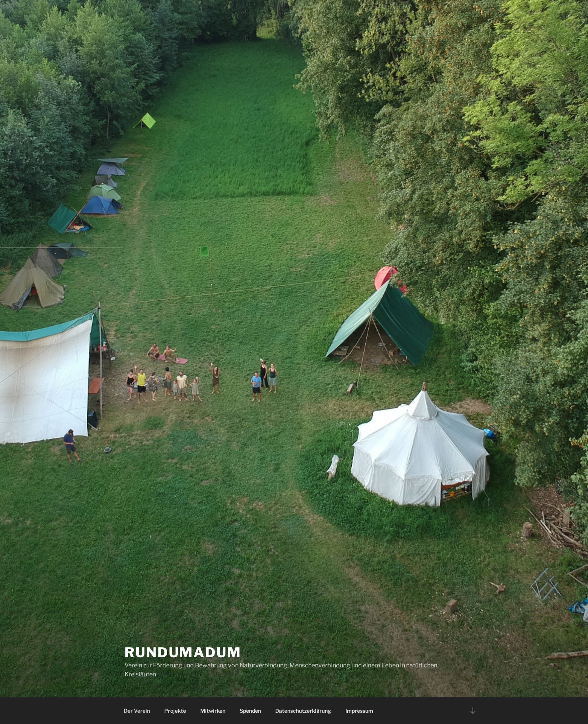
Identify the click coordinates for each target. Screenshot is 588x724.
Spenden (250, 711)
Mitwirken (213, 711)
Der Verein (137, 711)
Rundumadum (183, 652)
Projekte (175, 711)
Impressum (359, 711)
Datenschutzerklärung (303, 711)
